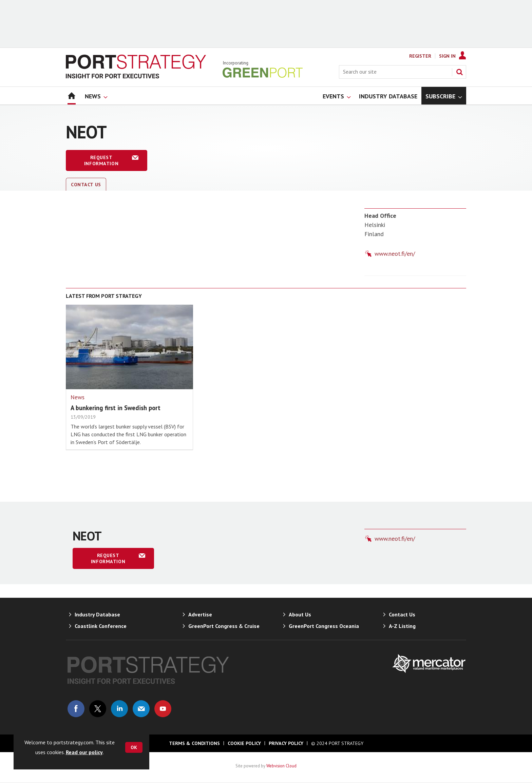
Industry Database (97, 614)
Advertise (200, 614)
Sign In (447, 56)
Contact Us (86, 185)
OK (134, 747)
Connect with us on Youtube (163, 709)
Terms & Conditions (194, 743)
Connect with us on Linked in (119, 709)
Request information (101, 160)
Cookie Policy (244, 743)
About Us (300, 614)
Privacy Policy (286, 743)
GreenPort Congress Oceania (324, 626)
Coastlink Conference (101, 626)
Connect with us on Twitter (98, 709)
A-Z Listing (402, 626)
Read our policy (84, 752)
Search (459, 72)
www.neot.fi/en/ (395, 254)
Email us (141, 709)
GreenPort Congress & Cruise (224, 626)
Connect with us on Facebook (76, 709)
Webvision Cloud (281, 766)
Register (420, 56)
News (78, 397)
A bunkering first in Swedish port (116, 408)
